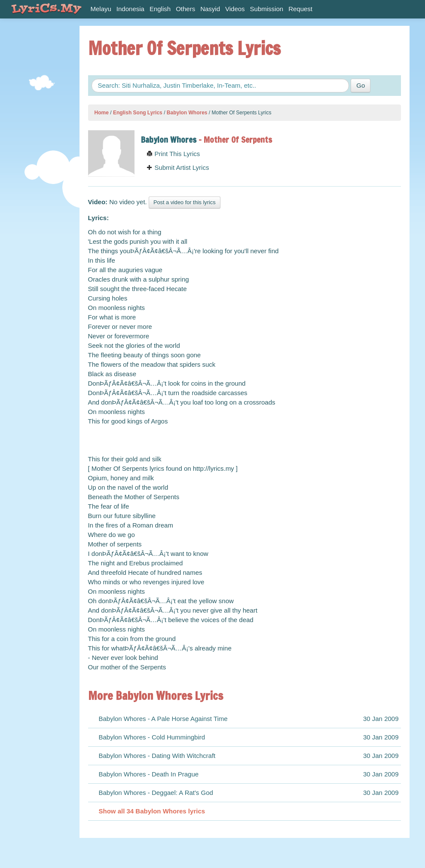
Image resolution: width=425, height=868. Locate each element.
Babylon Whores (187, 113)
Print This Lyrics (173, 154)
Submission (267, 9)
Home (102, 113)
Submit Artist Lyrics (178, 167)
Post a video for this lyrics (185, 202)
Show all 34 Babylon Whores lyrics (152, 811)
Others (185, 9)
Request (300, 9)
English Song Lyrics (138, 113)
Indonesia (130, 9)
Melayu (101, 9)
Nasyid (210, 9)
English (160, 9)
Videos (235, 9)
